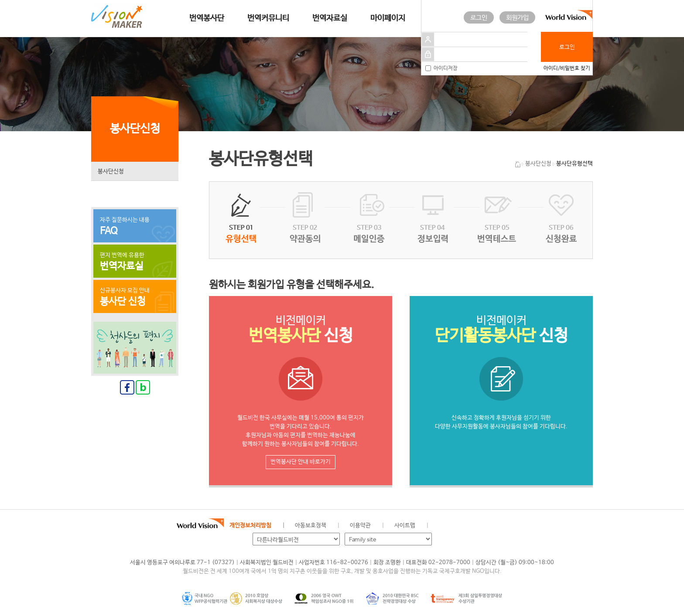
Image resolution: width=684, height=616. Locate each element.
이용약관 (360, 526)
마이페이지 (388, 18)
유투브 (500, 526)
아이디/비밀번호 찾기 (567, 68)
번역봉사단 (207, 18)
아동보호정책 (311, 526)
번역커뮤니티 (268, 18)
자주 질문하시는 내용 (135, 227)
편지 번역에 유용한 (135, 262)
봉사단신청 (111, 172)
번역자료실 (330, 18)
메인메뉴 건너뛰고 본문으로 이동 (0, 0)
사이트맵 (405, 526)
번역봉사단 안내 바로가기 (301, 462)
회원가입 (517, 18)
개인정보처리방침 (250, 526)
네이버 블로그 (471, 526)
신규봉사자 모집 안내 (135, 297)
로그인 (479, 18)
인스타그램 (486, 526)
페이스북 (456, 526)
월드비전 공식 (442, 526)
